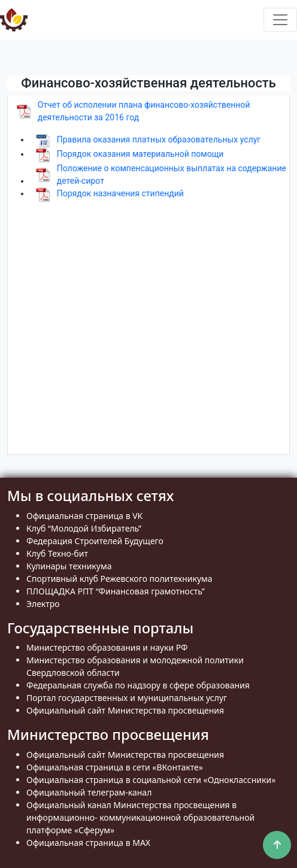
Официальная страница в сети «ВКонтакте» (115, 767)
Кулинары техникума (69, 566)
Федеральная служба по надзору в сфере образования (138, 685)
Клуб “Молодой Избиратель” (84, 528)
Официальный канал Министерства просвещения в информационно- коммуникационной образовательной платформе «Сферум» (140, 817)
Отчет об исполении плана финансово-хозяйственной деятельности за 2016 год (144, 111)
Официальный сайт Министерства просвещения (125, 710)
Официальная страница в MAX (88, 843)
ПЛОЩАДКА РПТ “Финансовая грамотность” (116, 591)
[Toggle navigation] (280, 20)
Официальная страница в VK (84, 516)
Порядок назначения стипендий (120, 193)
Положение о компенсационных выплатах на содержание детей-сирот (172, 174)
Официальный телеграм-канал (89, 792)
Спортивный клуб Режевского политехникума (119, 579)
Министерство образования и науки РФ (107, 647)
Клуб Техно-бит (57, 553)
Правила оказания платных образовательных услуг (159, 139)
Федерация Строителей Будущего (95, 541)
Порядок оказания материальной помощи (140, 154)
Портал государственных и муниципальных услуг (127, 698)
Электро (43, 604)
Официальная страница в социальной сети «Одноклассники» (151, 780)
